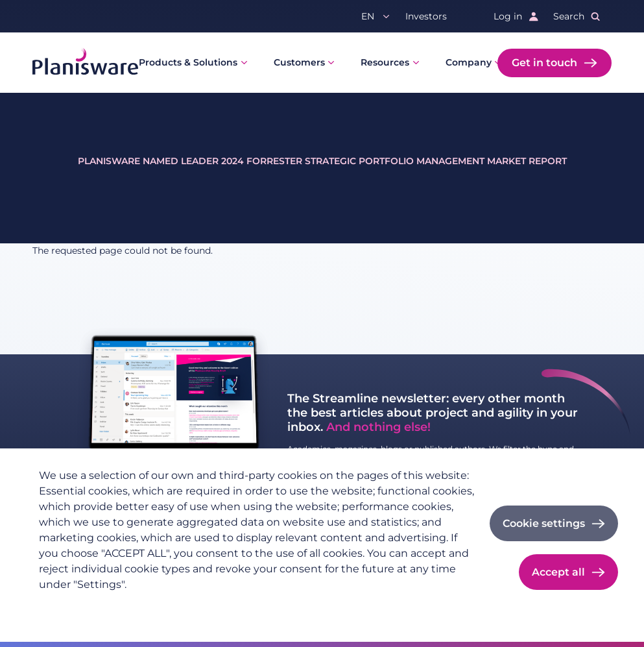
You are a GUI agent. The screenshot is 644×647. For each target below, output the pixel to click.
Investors (426, 16)
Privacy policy (71, 605)
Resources (385, 62)
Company (469, 62)
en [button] (368, 16)
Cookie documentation (215, 605)
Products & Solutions (188, 62)
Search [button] (569, 16)
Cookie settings (544, 523)
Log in (508, 16)
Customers (299, 62)
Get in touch (544, 63)
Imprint (133, 605)
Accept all (558, 572)
